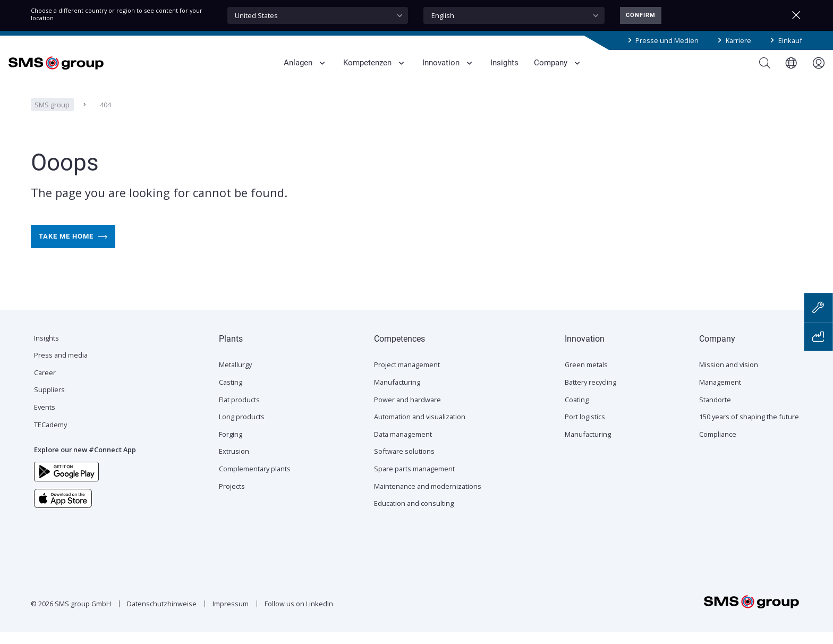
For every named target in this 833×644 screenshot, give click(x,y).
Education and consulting (414, 515)
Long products (242, 429)
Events (45, 419)
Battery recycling (590, 394)
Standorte (715, 412)
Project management (407, 377)
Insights (46, 350)
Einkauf (790, 40)
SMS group (52, 117)
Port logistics (585, 429)
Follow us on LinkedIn (299, 616)
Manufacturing (397, 394)
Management (720, 394)
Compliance (718, 446)
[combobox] (318, 16)
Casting (231, 394)
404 (105, 117)
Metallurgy (235, 377)
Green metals (586, 377)
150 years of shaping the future (749, 429)
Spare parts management (414, 481)
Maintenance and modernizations (428, 498)
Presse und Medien (667, 40)
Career (45, 385)
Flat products (239, 412)
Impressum (231, 616)
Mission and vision (729, 377)
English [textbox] (443, 15)
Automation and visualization (420, 429)
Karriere (738, 40)
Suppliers (49, 402)
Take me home (73, 249)
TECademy (50, 437)
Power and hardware (407, 412)
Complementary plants (255, 481)
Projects (232, 498)
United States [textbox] (256, 15)
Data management (403, 446)
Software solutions (404, 463)
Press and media (61, 367)
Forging (231, 446)
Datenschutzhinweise (162, 616)
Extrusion (234, 463)
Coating (577, 412)
